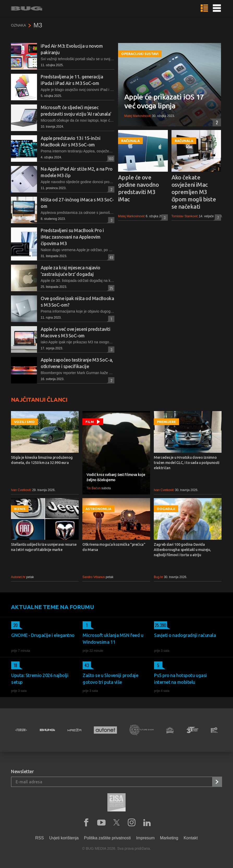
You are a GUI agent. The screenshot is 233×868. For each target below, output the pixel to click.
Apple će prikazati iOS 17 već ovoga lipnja (164, 101)
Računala (130, 141)
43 (86, 665)
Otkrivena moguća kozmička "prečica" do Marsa (114, 547)
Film (90, 422)
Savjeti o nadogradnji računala (185, 635)
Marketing (169, 838)
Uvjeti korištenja (64, 838)
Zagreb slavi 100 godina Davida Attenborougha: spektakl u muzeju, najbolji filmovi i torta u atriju (182, 550)
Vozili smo (24, 422)
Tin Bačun (94, 488)
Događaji (166, 509)
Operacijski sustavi (140, 54)
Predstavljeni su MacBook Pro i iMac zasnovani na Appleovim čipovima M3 (72, 237)
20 (14, 625)
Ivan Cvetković (21, 490)
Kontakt (191, 838)
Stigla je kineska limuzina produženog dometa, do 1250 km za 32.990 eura (42, 460)
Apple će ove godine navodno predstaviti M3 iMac (138, 188)
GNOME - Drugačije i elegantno (43, 635)
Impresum (145, 838)
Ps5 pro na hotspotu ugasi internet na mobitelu (180, 679)
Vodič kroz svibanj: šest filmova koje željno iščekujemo (116, 477)
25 (111, 288)
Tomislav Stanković (185, 216)
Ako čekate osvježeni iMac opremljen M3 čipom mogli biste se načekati (194, 192)
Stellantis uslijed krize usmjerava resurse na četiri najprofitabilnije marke (44, 547)
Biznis (20, 509)
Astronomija (98, 509)
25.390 (160, 625)
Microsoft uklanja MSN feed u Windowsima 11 (113, 638)
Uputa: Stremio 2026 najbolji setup (40, 679)
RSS (39, 838)
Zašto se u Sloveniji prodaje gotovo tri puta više (110, 679)
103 (110, 159)
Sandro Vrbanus (94, 577)
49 (111, 257)
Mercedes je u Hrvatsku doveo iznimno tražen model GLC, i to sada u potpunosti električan (187, 463)
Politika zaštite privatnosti (107, 838)
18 (14, 665)
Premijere (166, 422)
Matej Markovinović (138, 116)
